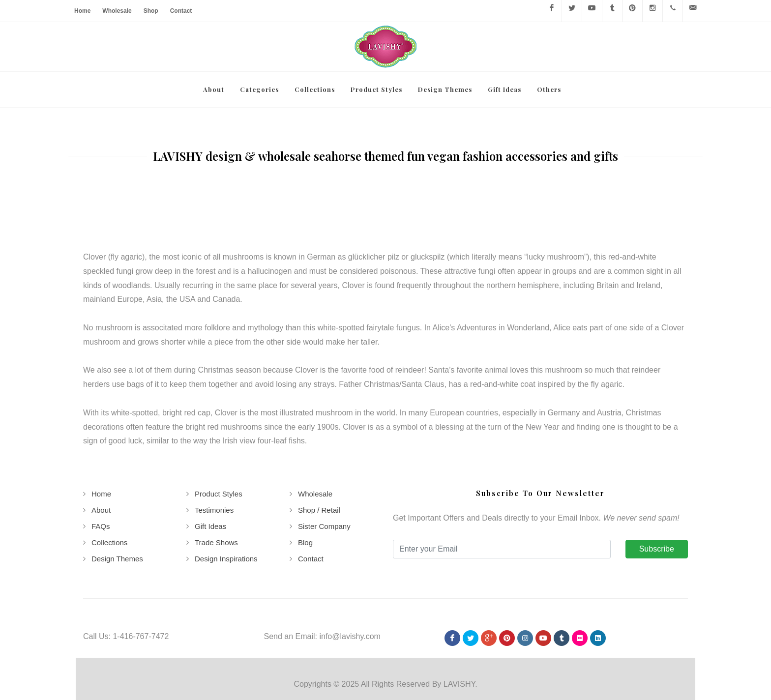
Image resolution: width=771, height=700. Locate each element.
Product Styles (219, 458)
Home (82, 11)
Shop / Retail (319, 474)
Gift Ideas (210, 490)
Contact (181, 11)
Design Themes (117, 523)
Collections (109, 507)
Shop (151, 11)
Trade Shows (216, 507)
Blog (305, 507)
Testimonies (214, 474)
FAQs (101, 490)
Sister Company (324, 490)
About (101, 474)
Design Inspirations (226, 523)
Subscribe (657, 513)
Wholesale (117, 11)
